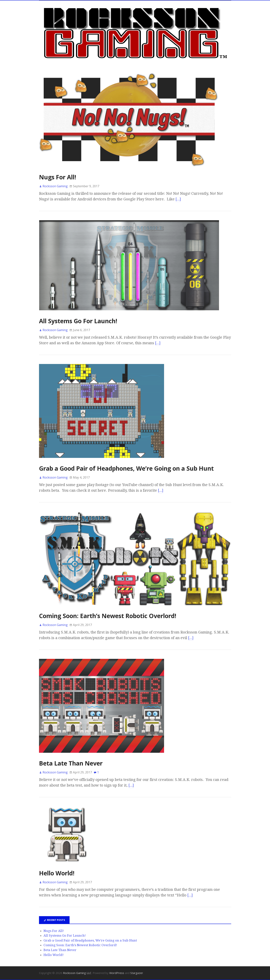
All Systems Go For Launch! (78, 321)
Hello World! (57, 873)
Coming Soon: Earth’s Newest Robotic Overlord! (108, 616)
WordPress (117, 973)
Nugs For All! (58, 177)
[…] (178, 199)
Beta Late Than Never (71, 763)
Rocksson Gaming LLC (77, 973)
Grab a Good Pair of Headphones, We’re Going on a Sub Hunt (126, 468)
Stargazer (137, 973)
